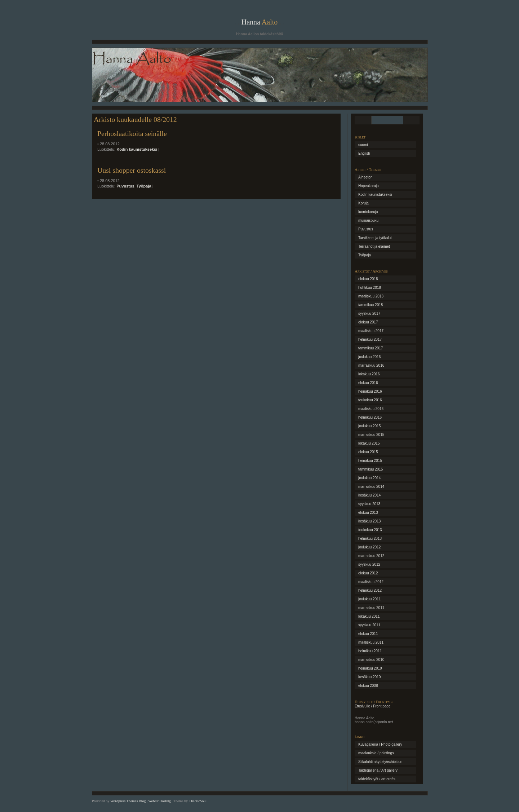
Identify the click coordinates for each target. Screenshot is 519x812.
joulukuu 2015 (369, 426)
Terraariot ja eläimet (374, 246)
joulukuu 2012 (369, 547)
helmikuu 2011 (370, 651)
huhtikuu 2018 (370, 288)
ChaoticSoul (198, 801)
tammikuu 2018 (371, 305)
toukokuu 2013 (370, 530)
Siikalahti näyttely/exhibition (380, 762)
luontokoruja (368, 212)
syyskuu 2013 (369, 504)
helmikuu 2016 (370, 417)
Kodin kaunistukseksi (137, 149)
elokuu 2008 (368, 686)
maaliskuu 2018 (371, 296)
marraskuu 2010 (371, 660)
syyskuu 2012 (369, 564)
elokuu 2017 (368, 322)
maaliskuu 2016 (371, 409)
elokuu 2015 (368, 452)
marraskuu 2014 (371, 487)
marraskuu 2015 (371, 435)
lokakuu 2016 (369, 374)
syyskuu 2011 (369, 625)
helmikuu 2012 (370, 590)
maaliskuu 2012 (371, 582)
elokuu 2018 (368, 279)
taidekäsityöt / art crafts (377, 779)
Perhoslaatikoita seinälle (132, 133)
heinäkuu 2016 (370, 391)
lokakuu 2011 (369, 616)
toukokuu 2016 (370, 400)
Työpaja (144, 186)
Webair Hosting (159, 801)
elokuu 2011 (368, 634)
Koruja (363, 203)
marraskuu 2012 (371, 556)
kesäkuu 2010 (369, 677)
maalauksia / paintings (376, 753)
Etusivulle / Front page (373, 706)
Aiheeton (365, 177)
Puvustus (125, 186)
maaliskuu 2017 (371, 331)
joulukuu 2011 (369, 599)
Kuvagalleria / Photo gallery (380, 744)
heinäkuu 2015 (370, 461)
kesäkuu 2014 (369, 495)
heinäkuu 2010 (370, 668)
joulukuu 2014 (369, 478)
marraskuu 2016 (371, 365)
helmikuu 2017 (370, 339)
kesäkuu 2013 (369, 521)
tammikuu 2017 (371, 348)
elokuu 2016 (368, 383)
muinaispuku (368, 220)
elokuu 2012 (368, 573)
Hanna (260, 22)
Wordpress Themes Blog (128, 801)
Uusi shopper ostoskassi (132, 170)
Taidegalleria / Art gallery (378, 770)
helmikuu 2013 (370, 539)
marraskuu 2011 (371, 608)
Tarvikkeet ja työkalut (375, 238)
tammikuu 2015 (371, 469)
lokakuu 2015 (369, 443)
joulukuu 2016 (369, 357)
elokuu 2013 (368, 513)
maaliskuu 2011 (371, 642)
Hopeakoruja (369, 186)
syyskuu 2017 (369, 314)
